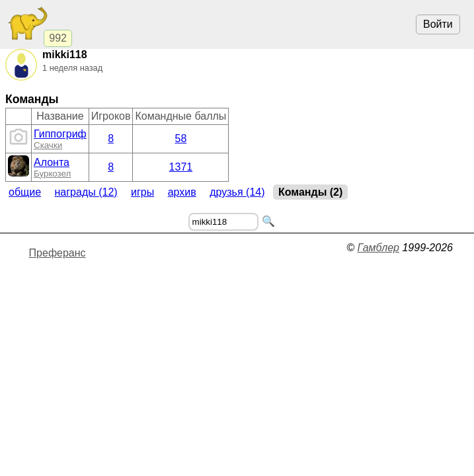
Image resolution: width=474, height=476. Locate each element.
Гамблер (378, 248)
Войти (438, 24)
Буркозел (52, 174)
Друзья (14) (237, 192)
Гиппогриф (60, 134)
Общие (25, 192)
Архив (182, 192)
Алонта (52, 162)
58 (181, 139)
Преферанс (58, 253)
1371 (181, 167)
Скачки (48, 145)
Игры (142, 192)
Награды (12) (86, 192)
